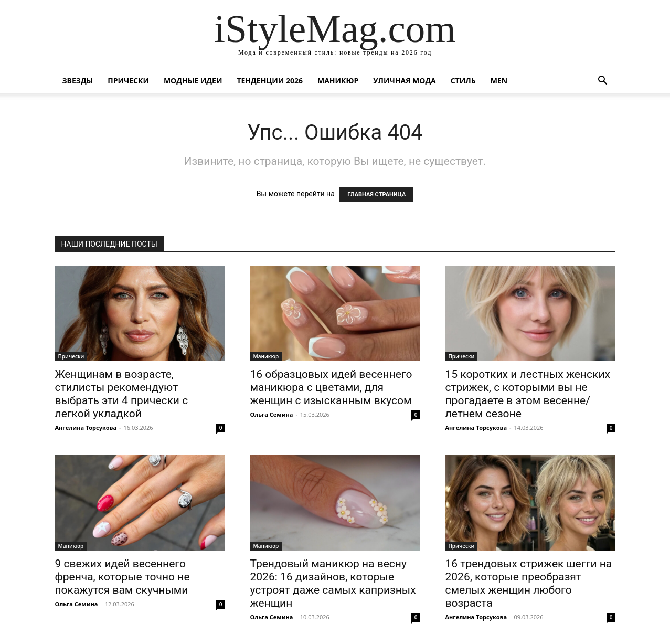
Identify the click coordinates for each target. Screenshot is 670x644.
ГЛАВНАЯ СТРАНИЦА (376, 194)
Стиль (463, 81)
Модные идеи (193, 81)
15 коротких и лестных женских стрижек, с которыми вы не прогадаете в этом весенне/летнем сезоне (528, 394)
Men (499, 81)
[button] (603, 82)
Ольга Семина (272, 414)
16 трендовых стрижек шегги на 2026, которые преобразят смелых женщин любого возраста (529, 583)
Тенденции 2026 (270, 81)
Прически (128, 81)
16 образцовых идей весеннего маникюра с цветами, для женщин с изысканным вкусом (331, 387)
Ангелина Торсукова (86, 427)
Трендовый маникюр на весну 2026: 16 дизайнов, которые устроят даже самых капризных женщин (333, 583)
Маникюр (338, 81)
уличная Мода (404, 81)
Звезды (78, 81)
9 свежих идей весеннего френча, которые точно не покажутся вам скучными (123, 577)
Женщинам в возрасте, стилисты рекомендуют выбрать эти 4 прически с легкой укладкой (122, 394)
